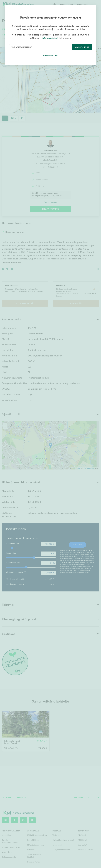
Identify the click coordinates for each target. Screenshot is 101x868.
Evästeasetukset (50, 38)
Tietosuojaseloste (50, 56)
